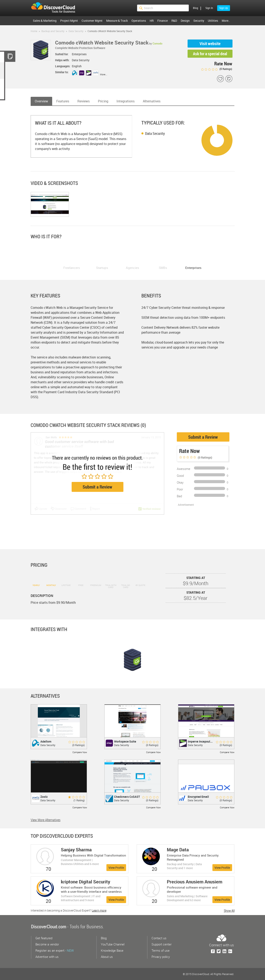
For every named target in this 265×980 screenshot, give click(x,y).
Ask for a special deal (210, 54)
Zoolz (44, 797)
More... (104, 74)
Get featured (44, 938)
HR (152, 21)
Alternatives (152, 101)
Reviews (84, 101)
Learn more (99, 910)
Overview (41, 101)
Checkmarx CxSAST (127, 797)
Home (34, 31)
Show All (229, 911)
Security (199, 21)
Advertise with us (47, 957)
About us (107, 957)
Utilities (213, 21)
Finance (163, 21)
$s (56, 8)
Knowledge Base (112, 950)
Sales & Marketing (45, 21)
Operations (139, 21)
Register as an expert (55, 950)
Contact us (159, 938)
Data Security (76, 31)
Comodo (157, 43)
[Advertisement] (199, 527)
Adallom (46, 741)
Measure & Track (117, 21)
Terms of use (161, 950)
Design (185, 21)
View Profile (116, 868)
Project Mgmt (69, 21)
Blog (196, 8)
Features (63, 101)
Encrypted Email (198, 797)
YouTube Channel (113, 944)
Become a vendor (47, 944)
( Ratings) (216, 69)
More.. (226, 21)
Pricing (103, 101)
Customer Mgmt (92, 21)
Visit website (210, 44)
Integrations (126, 101)
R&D (174, 21)
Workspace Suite (125, 741)
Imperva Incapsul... (200, 741)
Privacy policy (161, 957)
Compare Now (80, 752)
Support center (162, 944)
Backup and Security (53, 31)
